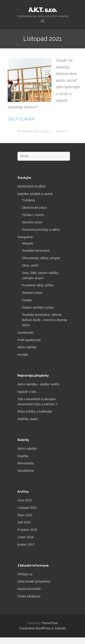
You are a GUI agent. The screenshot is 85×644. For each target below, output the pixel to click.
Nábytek (27, 243)
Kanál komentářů (29, 589)
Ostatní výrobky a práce (38, 307)
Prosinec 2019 (27, 530)
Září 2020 (24, 522)
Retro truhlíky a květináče (35, 412)
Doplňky (23, 456)
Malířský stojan (28, 419)
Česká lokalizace (29, 596)
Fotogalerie (25, 237)
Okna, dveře (30, 265)
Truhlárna (28, 200)
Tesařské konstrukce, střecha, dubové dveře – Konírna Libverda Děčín (44, 320)
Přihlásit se (25, 574)
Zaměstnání (26, 333)
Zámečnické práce (34, 208)
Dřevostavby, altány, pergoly (41, 258)
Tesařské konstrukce (36, 251)
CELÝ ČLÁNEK (21, 119)
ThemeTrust (50, 623)
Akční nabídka (27, 449)
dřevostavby (26, 463)
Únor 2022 (25, 500)
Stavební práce (32, 222)
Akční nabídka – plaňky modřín (38, 384)
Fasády (27, 300)
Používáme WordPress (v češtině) (42, 628)
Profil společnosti (29, 340)
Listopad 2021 (27, 508)
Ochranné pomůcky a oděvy (41, 230)
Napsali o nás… (28, 392)
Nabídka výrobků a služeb (35, 194)
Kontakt (23, 355)
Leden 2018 (26, 537)
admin (63, 131)
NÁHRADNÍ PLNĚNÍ (31, 186)
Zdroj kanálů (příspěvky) (34, 581)
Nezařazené (26, 471)
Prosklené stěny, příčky (38, 285)
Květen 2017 (26, 545)
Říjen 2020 (25, 515)
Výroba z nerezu (33, 215)
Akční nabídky (27, 347)
